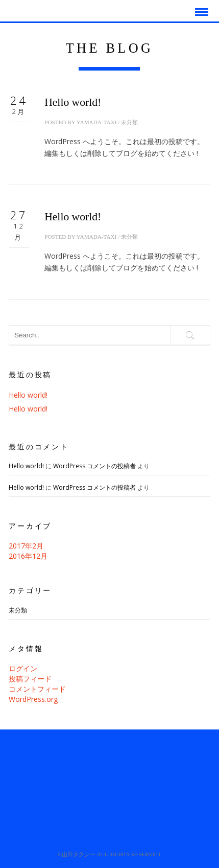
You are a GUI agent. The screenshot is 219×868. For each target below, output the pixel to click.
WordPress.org (33, 699)
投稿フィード (30, 679)
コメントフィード (37, 689)
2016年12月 (28, 556)
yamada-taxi (97, 122)
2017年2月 (26, 546)
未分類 (129, 122)
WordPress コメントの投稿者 (94, 466)
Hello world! (73, 102)
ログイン (23, 668)
